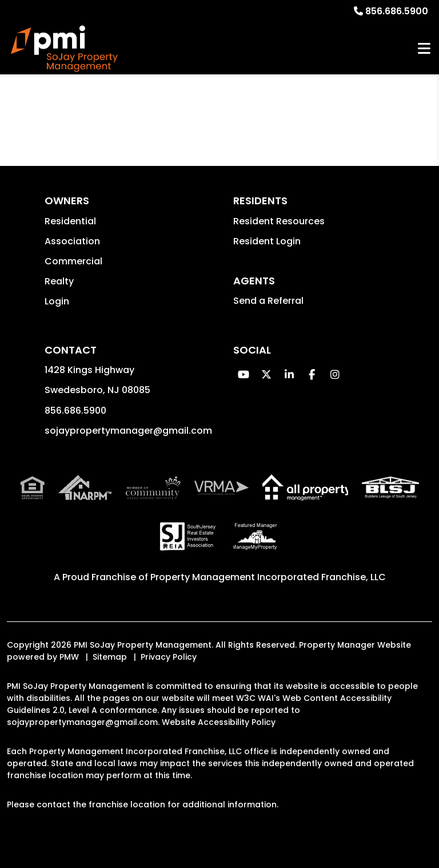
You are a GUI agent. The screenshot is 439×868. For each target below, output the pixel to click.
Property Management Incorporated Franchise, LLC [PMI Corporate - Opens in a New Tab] (268, 577)
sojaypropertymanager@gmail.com (128, 431)
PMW (69, 657)
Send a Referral (268, 301)
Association (72, 241)
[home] (64, 49)
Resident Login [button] (267, 241)
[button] (243, 374)
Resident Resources (279, 221)
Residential (70, 221)
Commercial (73, 261)
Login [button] (57, 301)
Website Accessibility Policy (219, 722)
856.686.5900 (397, 11)
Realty (59, 281)
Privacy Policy (169, 657)
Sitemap (110, 657)
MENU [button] (424, 49)
